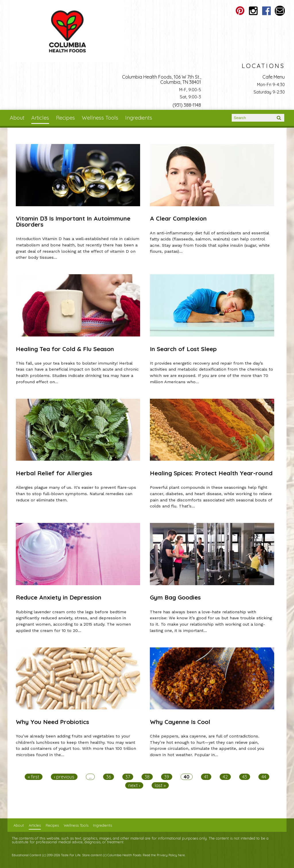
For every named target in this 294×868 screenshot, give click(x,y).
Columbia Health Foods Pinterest (240, 11)
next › (134, 785)
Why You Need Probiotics (52, 722)
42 (225, 777)
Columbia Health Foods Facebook (267, 11)
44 (264, 777)
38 (147, 777)
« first (34, 777)
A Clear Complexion (178, 218)
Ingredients (139, 118)
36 (109, 777)
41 (206, 777)
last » (160, 785)
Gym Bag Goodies (175, 597)
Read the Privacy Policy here (164, 855)
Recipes (65, 118)
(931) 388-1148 (187, 105)
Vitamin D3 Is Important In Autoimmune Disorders (73, 221)
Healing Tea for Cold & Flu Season (65, 349)
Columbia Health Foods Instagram (253, 11)
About (17, 118)
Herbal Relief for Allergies (54, 473)
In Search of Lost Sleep (183, 349)
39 (167, 777)
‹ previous (64, 777)
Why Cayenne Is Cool (180, 722)
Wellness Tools (100, 118)
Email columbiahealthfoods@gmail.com (280, 11)
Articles (40, 118)
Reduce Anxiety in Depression (59, 597)
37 (128, 777)
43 (245, 777)
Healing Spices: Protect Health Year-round (211, 473)
